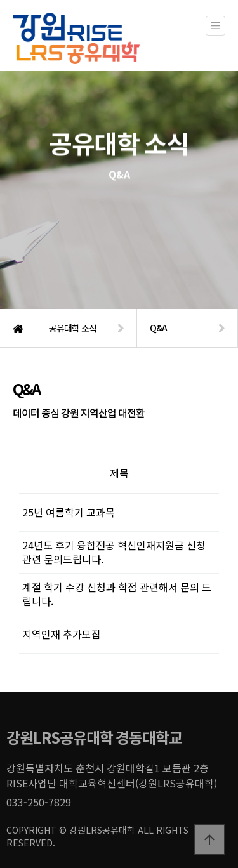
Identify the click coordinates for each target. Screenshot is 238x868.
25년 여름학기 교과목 (69, 512)
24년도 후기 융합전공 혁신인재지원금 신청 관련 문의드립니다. (114, 552)
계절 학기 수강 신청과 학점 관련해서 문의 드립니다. (117, 594)
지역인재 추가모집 (62, 634)
